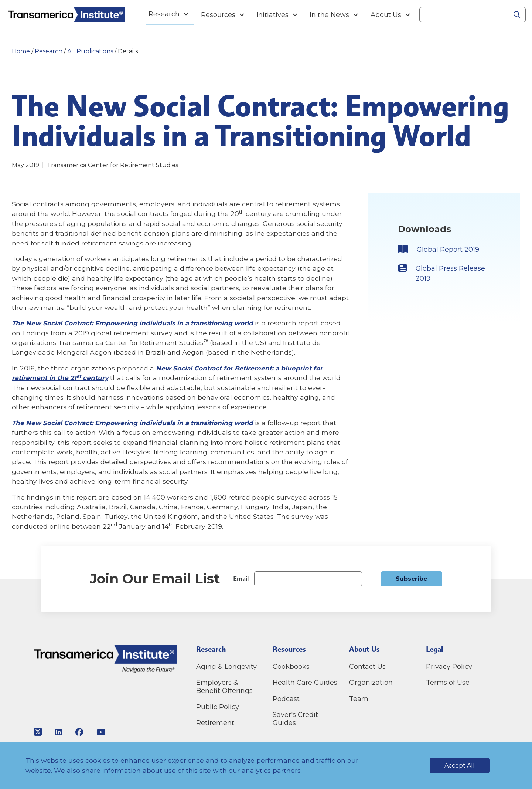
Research (49, 51)
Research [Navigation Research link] (164, 14)
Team (359, 699)
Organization (371, 683)
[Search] (464, 15)
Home (22, 51)
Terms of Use (448, 683)
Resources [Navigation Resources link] (218, 15)
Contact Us (368, 667)
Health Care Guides (305, 683)
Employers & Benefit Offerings (224, 687)
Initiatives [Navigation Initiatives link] (272, 15)
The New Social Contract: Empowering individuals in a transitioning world (137, 323)
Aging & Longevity (226, 667)
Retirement (215, 723)
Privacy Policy (449, 667)
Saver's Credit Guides (295, 719)
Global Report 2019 (451, 250)
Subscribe (412, 579)
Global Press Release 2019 (439, 275)
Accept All (460, 766)
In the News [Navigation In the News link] (329, 15)
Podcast (286, 699)
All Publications (91, 51)
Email (241, 578)
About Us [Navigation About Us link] (386, 15)
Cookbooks (291, 667)
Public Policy (218, 707)
